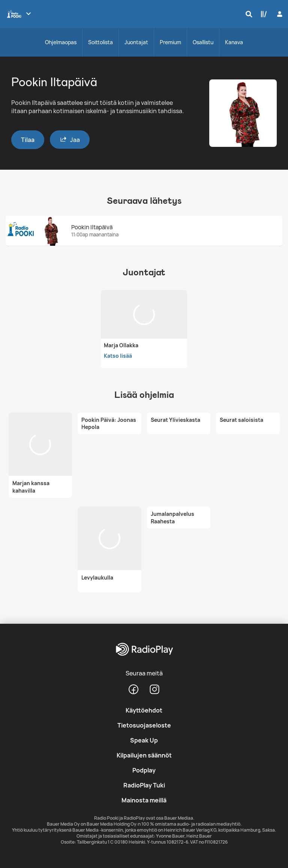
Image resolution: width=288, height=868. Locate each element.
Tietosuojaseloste (144, 725)
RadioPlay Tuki (144, 785)
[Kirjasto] (262, 14)
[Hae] (247, 14)
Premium (170, 42)
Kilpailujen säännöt (144, 755)
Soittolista (100, 42)
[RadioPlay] (144, 650)
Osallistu (203, 42)
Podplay (144, 770)
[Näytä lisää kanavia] (28, 13)
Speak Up (144, 740)
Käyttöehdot (144, 710)
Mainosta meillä (144, 800)
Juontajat (136, 42)
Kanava (234, 42)
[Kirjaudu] (279, 14)
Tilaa (28, 140)
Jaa (70, 140)
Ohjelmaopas (61, 42)
